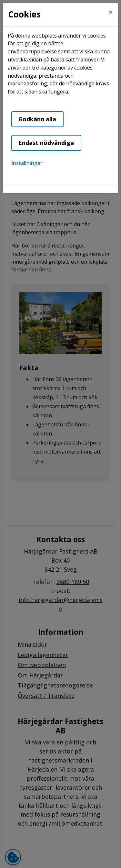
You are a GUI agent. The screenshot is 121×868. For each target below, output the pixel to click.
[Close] (111, 12)
